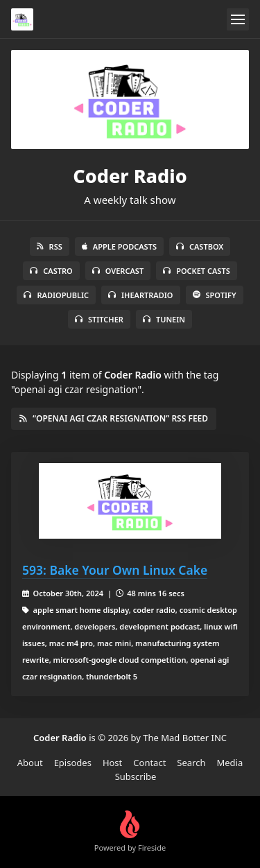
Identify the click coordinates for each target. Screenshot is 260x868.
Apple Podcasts (119, 246)
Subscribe (136, 776)
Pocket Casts (197, 271)
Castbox (200, 246)
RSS (50, 246)
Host (112, 763)
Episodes (73, 763)
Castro (51, 271)
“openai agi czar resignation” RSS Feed (114, 418)
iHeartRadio (141, 295)
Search (191, 763)
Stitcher (99, 319)
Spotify (215, 295)
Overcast (118, 271)
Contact (149, 763)
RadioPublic (56, 295)
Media (230, 763)
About (30, 763)
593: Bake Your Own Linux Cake (115, 570)
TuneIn (164, 319)
